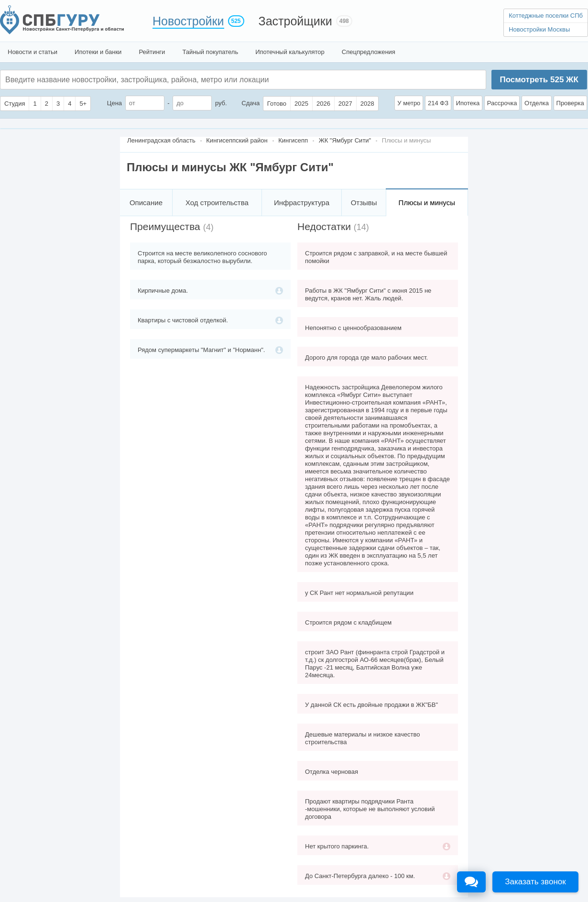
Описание (146, 203)
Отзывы (364, 203)
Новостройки (188, 21)
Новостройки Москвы (539, 29)
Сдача (250, 103)
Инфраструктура (302, 203)
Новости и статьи (33, 52)
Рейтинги (152, 52)
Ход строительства (217, 203)
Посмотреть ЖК (539, 80)
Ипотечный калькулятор (290, 52)
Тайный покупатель (210, 52)
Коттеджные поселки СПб (546, 16)
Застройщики (295, 21)
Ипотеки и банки (98, 52)
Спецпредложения (369, 52)
